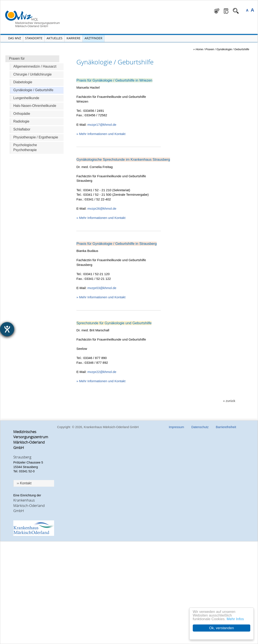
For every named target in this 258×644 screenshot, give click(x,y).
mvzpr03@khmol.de (102, 288)
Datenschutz (200, 427)
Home (199, 49)
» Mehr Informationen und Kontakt (101, 134)
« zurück (229, 401)
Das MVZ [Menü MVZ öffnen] (15, 38)
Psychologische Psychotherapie (25, 147)
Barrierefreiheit (226, 427)
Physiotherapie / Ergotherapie (36, 137)
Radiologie (21, 121)
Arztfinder (93, 38)
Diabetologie (23, 82)
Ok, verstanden (221, 628)
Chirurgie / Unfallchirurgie (33, 74)
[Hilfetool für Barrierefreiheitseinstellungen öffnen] (7, 329)
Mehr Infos (235, 619)
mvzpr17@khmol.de (102, 125)
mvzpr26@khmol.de (102, 208)
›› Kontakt (24, 483)
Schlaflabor (22, 129)
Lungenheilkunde (26, 98)
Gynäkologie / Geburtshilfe (33, 90)
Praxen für (17, 58)
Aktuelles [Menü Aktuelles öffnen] (55, 38)
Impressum (176, 427)
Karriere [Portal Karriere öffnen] (74, 38)
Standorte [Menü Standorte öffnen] (34, 38)
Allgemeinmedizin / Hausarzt (35, 66)
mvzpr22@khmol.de (102, 372)
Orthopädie (22, 114)
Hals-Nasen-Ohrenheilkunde (35, 106)
